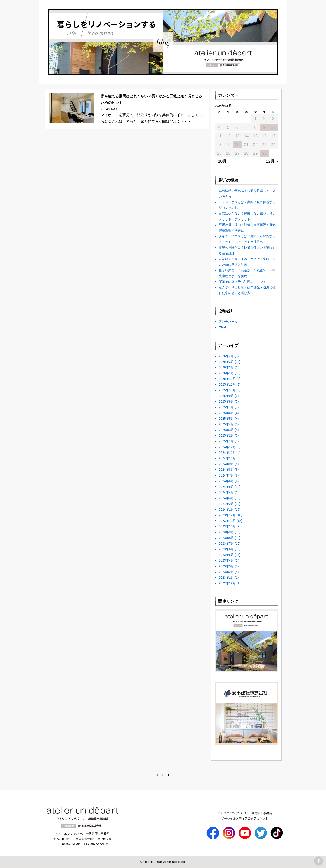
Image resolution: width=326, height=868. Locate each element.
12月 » (272, 161)
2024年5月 (226, 487)
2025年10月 (227, 390)
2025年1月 (226, 441)
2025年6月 (226, 413)
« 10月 (221, 161)
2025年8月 (226, 401)
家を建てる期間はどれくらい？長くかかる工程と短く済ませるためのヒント (151, 99)
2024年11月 (227, 453)
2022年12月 (227, 583)
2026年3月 (226, 362)
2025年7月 (226, 407)
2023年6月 (226, 549)
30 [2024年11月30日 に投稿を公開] (264, 153)
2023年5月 (226, 555)
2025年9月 (226, 396)
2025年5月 (226, 419)
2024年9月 (226, 464)
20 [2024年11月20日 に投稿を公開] (237, 145)
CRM (222, 327)
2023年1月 (226, 578)
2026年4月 (226, 356)
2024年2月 (226, 504)
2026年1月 (226, 373)
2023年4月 (226, 560)
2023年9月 (226, 532)
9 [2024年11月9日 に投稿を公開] (264, 127)
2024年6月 (226, 481)
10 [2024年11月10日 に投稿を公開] (273, 127)
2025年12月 (227, 379)
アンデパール (228, 322)
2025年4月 (226, 424)
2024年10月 (227, 458)
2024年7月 (226, 475)
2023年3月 (226, 566)
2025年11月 (227, 384)
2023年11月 (227, 521)
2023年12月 (227, 515)
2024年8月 (226, 470)
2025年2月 (226, 435)
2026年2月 (226, 367)
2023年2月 (226, 572)
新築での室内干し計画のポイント (242, 282)
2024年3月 (226, 498)
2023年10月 (227, 526)
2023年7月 (226, 543)
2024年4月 (226, 492)
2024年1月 (226, 509)
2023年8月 (226, 538)
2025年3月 (226, 430)
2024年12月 (227, 447)
